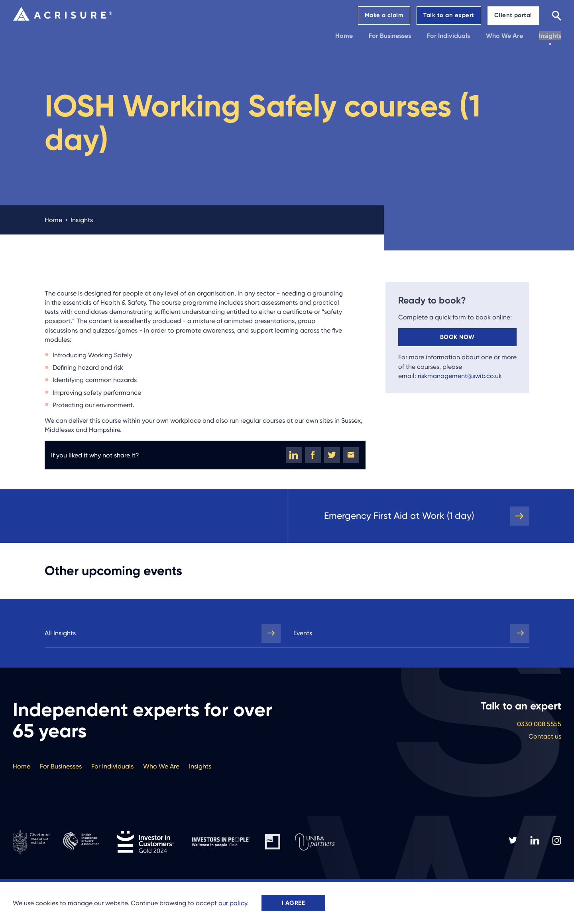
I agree (293, 903)
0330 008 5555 (539, 724)
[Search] (556, 15)
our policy (233, 903)
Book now (457, 337)
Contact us (545, 736)
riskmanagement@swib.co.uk (460, 376)
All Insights (60, 633)
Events (303, 633)
